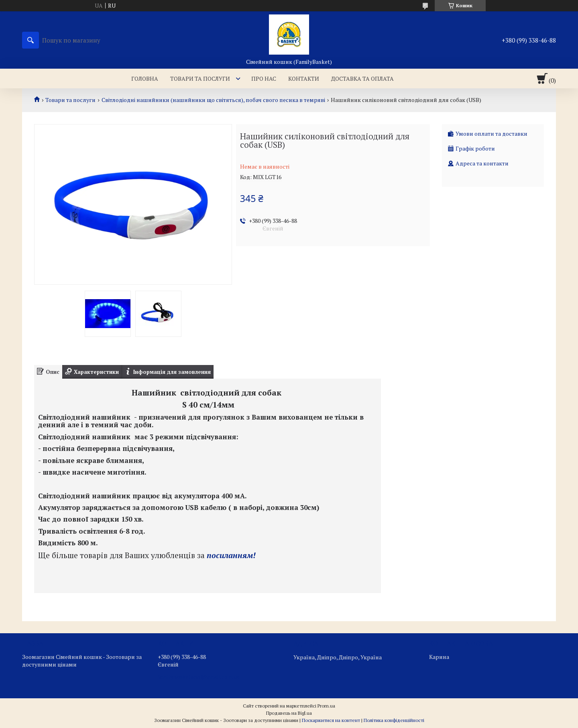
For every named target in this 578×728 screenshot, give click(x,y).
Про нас (264, 79)
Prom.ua (326, 706)
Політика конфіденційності (394, 720)
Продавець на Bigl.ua (289, 713)
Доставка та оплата (362, 79)
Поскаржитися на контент (331, 720)
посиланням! (231, 555)
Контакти (304, 79)
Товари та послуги (200, 79)
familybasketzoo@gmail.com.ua (198, 677)
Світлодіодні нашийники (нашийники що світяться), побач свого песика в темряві (213, 100)
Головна (145, 79)
